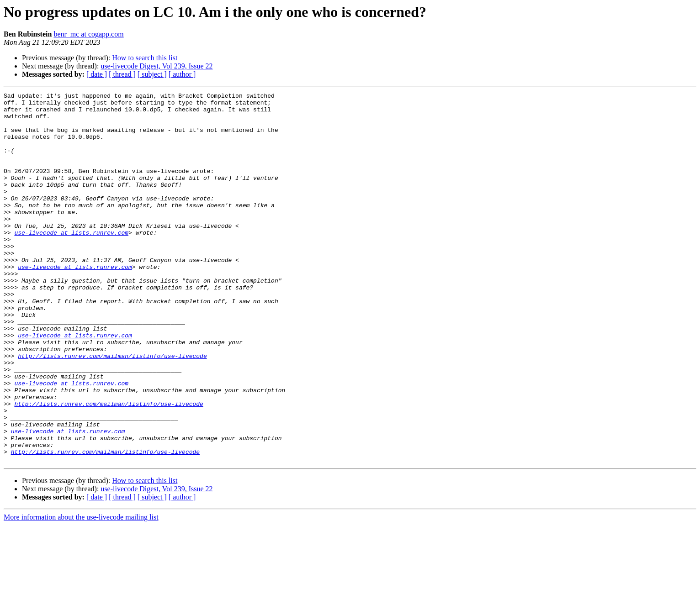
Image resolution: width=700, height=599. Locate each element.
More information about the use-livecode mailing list (81, 591)
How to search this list (145, 58)
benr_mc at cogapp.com (88, 34)
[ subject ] (152, 74)
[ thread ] (122, 74)
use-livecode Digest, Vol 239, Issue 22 (156, 66)
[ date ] (97, 74)
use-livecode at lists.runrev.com (71, 261)
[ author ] (182, 74)
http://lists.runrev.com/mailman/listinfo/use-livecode (112, 409)
